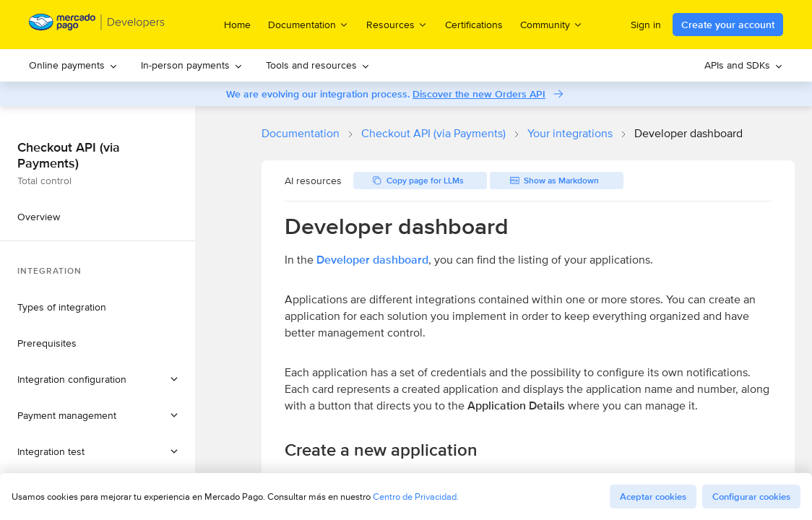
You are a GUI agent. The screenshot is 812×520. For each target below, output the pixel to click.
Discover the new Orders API (479, 94)
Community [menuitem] (552, 24)
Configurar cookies (751, 497)
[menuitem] (73, 65)
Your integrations (570, 133)
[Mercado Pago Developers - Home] (97, 25)
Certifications (474, 25)
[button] (98, 379)
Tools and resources (318, 65)
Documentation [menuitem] (308, 24)
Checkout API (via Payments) (433, 133)
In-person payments (192, 65)
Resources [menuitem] (397, 24)
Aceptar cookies (653, 497)
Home (237, 25)
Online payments (73, 65)
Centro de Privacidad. (416, 497)
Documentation (301, 133)
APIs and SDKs (744, 65)
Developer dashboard (372, 260)
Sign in (646, 25)
